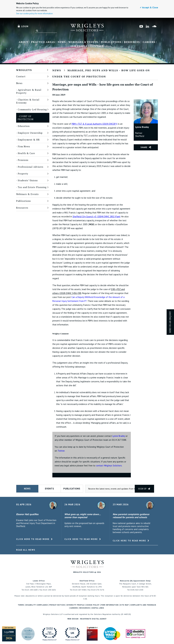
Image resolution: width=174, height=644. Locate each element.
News (62, 42)
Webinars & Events (83, 42)
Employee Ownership (30, 133)
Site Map (124, 605)
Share (144, 147)
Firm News (24, 146)
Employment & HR (29, 140)
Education (24, 126)
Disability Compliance (37, 605)
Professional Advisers (31, 167)
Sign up (144, 489)
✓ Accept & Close (149, 7)
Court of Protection (26, 118)
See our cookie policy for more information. (35, 14)
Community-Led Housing (32, 109)
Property (23, 174)
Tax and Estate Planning (32, 187)
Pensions (23, 160)
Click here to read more (33, 539)
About (23, 42)
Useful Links (98, 608)
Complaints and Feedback (143, 605)
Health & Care (26, 153)
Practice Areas (43, 42)
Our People (79, 46)
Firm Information (110, 605)
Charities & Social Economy (28, 101)
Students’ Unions (28, 180)
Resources (132, 42)
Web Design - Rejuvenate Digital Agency (87, 619)
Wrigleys (24, 70)
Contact (97, 46)
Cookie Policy (93, 605)
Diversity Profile (76, 605)
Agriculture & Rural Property (29, 91)
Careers (149, 42)
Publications (111, 42)
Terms (21, 605)
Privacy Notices (57, 605)
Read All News (26, 550)
